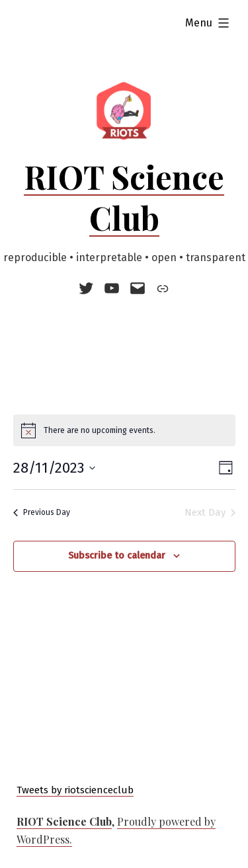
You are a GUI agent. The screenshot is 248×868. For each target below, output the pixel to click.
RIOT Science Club (124, 197)
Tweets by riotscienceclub (75, 790)
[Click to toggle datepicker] (54, 468)
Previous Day (42, 512)
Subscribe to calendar (117, 556)
